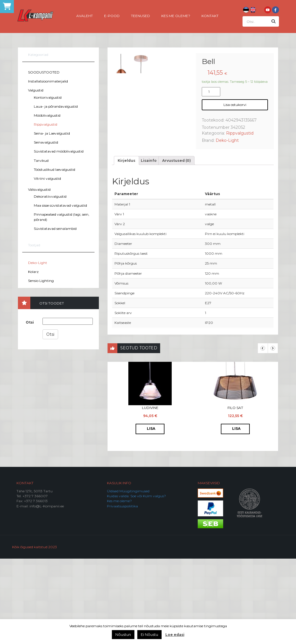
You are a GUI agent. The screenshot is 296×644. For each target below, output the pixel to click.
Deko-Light (38, 263)
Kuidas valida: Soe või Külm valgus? (136, 581)
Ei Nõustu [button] (149, 634)
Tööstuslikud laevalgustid (54, 169)
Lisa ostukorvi (235, 105)
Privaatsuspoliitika (122, 591)
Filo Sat (235, 493)
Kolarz (33, 272)
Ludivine (150, 493)
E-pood (112, 15)
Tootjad (34, 245)
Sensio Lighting (41, 281)
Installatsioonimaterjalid (48, 81)
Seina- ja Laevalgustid (52, 133)
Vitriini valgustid (47, 178)
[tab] (126, 246)
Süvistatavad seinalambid (55, 229)
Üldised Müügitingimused (128, 576)
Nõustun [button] (123, 634)
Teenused (140, 15)
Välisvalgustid (39, 189)
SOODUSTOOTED (44, 72)
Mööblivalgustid (47, 115)
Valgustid (36, 90)
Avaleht (85, 15)
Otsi (30, 322)
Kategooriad (38, 55)
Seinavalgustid (46, 142)
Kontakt (210, 15)
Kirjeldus (126, 246)
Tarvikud (41, 160)
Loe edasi (175, 635)
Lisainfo (149, 246)
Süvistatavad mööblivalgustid (59, 151)
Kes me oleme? (176, 15)
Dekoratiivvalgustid (50, 196)
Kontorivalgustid (48, 97)
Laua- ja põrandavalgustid (56, 106)
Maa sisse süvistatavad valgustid (60, 205)
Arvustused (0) (176, 246)
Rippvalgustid (46, 124)
